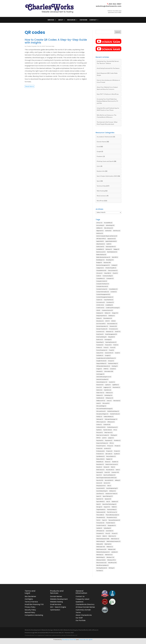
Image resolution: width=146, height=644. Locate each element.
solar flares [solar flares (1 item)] (100, 494)
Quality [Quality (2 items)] (117, 454)
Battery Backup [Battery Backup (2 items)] (101, 255)
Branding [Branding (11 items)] (110, 260)
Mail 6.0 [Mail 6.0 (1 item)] (99, 390)
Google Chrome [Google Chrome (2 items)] (101, 361)
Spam (98, 181)
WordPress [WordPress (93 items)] (112, 563)
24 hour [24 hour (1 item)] (99, 223)
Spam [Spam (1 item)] (99, 496)
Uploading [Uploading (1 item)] (107, 528)
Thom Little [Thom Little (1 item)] (100, 515)
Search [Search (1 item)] (99, 475)
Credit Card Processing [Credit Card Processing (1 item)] (113, 308)
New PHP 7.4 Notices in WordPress (108, 94)
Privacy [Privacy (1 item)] (110, 446)
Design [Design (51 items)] (115, 313)
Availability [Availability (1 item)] (100, 249)
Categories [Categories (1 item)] (100, 268)
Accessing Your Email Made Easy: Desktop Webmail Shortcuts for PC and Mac (107, 101)
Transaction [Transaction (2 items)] (100, 523)
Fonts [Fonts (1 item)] (106, 347)
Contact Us (80, 596)
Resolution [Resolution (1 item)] (100, 464)
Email (98, 147)
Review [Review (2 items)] (106, 467)
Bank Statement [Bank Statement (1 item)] (112, 252)
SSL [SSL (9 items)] (108, 502)
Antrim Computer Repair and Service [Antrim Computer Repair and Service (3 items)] (107, 236)
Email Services (56, 604)
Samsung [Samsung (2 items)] (100, 472)
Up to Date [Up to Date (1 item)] (110, 531)
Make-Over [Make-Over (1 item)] (100, 393)
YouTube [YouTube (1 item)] (100, 571)
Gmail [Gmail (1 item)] (117, 353)
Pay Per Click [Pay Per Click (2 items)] (108, 430)
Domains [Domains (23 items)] (113, 326)
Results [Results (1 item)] (99, 467)
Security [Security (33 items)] (100, 480)
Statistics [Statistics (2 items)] (115, 502)
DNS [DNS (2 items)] (113, 321)
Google (99, 151)
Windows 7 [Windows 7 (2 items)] (110, 557)
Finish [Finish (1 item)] (116, 345)
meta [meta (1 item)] (99, 403)
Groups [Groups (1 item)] (111, 361)
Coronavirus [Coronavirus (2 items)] (101, 302)
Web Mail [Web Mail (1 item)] (108, 544)
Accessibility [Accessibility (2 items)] (108, 223)
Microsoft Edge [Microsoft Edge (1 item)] (101, 406)
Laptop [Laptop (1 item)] (108, 385)
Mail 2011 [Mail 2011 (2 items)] (108, 390)
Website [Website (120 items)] (112, 549)
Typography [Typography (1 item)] (112, 525)
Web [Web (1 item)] (105, 536)
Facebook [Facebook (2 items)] (100, 345)
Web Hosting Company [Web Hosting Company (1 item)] (113, 541)
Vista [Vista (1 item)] (99, 536)
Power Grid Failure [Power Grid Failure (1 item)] (102, 443)
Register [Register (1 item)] (109, 459)
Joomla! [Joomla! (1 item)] (112, 382)
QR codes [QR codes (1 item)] (109, 454)
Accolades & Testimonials (105, 137)
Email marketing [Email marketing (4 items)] (101, 337)
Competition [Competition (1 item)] (101, 278)
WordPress (100, 201)
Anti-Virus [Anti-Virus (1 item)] (117, 231)
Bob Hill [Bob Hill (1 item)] (115, 257)
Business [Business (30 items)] (107, 262)
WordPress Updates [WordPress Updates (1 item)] (102, 565)
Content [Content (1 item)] (114, 292)
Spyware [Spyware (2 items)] (108, 499)
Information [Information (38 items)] (109, 371)
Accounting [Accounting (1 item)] (100, 225)
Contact (93, 20)
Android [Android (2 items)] (108, 231)
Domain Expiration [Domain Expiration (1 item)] (102, 326)
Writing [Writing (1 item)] (112, 568)
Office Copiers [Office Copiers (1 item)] (101, 422)
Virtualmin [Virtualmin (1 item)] (100, 533)
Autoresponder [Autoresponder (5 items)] (111, 247)
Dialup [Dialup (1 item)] (99, 318)
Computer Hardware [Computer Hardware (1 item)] (103, 284)
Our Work (83, 20)
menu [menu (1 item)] (109, 401)
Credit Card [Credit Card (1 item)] (100, 308)
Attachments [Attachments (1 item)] (101, 244)
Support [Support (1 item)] (107, 507)
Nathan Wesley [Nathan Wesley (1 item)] (109, 417)
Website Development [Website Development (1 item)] (103, 552)
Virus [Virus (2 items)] (108, 533)
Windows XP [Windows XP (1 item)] (112, 560)
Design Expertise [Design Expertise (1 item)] (102, 316)
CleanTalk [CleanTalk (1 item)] (108, 273)
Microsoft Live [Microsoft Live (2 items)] (101, 411)
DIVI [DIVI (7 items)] (107, 321)
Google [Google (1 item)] (108, 355)
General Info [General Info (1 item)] (109, 353)
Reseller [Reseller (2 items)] (115, 462)
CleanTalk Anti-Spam (86, 640)
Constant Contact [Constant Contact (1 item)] (102, 289)
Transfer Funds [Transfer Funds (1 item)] (101, 525)
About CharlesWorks (84, 615)
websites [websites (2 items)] (114, 552)
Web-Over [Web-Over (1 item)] (112, 536)
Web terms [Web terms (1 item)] (109, 555)
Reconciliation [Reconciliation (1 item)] (111, 456)
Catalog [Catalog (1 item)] (114, 265)
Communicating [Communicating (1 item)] (108, 276)
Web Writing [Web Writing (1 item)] (101, 557)
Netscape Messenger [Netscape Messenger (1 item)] (111, 419)
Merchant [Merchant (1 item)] (117, 401)
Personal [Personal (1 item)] (100, 432)
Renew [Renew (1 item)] (108, 462)
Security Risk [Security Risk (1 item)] (109, 480)
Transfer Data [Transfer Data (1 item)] (110, 523)
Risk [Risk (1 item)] (113, 467)
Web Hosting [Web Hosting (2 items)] (101, 541)
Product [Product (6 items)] (99, 448)
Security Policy (30, 610)
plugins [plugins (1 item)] (111, 438)
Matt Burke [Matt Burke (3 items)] (100, 398)
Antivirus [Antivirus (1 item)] (100, 233)
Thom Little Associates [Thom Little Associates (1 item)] (112, 515)
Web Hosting (101, 191)
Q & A (99, 166)
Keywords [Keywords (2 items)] (100, 385)
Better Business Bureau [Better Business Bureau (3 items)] (103, 257)
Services (51, 20)
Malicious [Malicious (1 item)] (109, 393)
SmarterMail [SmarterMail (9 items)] (100, 488)
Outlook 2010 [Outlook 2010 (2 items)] (101, 427)
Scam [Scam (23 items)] (107, 472)
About (61, 20)
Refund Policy (30, 612)
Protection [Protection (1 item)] (100, 454)
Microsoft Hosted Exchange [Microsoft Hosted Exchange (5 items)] (104, 409)
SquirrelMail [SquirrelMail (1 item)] (100, 502)
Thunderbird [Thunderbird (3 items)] (101, 517)
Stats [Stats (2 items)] (99, 504)
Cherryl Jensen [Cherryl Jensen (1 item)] (113, 270)
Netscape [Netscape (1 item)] (100, 419)
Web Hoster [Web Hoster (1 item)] (115, 539)
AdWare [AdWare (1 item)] (99, 228)
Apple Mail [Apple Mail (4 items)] (100, 241)
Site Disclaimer (30, 596)
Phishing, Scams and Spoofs (105, 161)
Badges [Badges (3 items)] (116, 249)
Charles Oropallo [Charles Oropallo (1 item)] (111, 268)
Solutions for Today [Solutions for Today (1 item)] (111, 494)
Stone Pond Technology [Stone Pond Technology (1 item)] (109, 504)
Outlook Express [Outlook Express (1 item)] (112, 427)
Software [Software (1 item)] (113, 491)
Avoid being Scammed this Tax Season (108, 68)
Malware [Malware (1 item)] (100, 395)
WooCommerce (102, 196)
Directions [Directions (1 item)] (100, 321)
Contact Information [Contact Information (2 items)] (103, 292)
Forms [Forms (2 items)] (113, 347)
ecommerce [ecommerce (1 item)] (100, 332)
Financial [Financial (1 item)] (108, 345)
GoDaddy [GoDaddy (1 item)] (100, 355)
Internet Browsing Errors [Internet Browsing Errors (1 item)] (104, 377)
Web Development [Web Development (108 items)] (103, 539)
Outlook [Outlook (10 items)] (107, 424)
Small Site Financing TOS (34, 604)
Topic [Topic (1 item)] (104, 520)
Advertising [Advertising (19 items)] (110, 225)
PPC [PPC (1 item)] (112, 443)
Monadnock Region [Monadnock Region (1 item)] (102, 414)
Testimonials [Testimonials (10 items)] (101, 512)
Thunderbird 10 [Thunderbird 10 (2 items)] (112, 517)
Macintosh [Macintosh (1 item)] (116, 387)
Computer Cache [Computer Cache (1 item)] (102, 281)
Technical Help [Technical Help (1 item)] (112, 509)
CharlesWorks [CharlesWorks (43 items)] (101, 270)
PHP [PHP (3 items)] (98, 438)
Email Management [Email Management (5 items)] (111, 334)
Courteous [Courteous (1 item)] (110, 302)
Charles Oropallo (32, 46)
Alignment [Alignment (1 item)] (100, 231)
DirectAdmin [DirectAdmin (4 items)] (108, 318)
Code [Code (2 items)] (99, 276)
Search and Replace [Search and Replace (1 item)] (109, 475)
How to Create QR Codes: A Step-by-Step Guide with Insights (56, 41)
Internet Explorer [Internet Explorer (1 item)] (102, 382)
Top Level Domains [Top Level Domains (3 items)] (114, 520)
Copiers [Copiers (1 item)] (99, 300)
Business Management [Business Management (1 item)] (103, 265)
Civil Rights (29, 599)
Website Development (59, 599)
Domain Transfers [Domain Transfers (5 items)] (102, 329)
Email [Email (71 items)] (118, 332)
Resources (71, 20)
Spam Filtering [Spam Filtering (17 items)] (108, 496)
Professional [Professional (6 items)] (100, 451)
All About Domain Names (85, 607)
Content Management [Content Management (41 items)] (103, 294)
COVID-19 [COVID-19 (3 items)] (100, 305)
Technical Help (50, 46)
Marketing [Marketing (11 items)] (108, 395)
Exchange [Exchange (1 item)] (108, 340)
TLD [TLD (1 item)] (98, 520)
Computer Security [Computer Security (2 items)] (102, 286)
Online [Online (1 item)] (99, 424)
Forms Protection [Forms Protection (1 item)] (102, 350)
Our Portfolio (81, 620)
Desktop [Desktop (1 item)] (112, 316)
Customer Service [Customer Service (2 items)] (107, 310)
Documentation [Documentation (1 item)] (112, 324)
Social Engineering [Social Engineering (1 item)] (112, 488)
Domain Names (101, 142)
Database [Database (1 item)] (100, 313)
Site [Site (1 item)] (109, 486)
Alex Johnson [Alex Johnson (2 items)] (109, 228)
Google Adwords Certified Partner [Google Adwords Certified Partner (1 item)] (106, 358)
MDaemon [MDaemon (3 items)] (109, 398)
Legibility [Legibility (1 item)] (116, 385)
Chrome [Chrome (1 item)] (99, 273)
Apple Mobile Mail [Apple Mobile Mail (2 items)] (111, 241)
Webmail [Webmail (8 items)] (100, 544)
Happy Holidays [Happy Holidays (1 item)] (101, 363)
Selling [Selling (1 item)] (118, 480)
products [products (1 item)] (107, 448)
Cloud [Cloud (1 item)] (115, 273)
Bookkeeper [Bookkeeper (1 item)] (100, 260)
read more (30, 86)
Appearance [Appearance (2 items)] (112, 239)
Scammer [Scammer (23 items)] (115, 472)
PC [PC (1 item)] (115, 430)
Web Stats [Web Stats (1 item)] (100, 555)
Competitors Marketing (34, 615)
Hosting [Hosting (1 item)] (115, 366)
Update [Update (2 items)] (99, 528)
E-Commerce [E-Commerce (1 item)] (113, 329)
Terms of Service (31, 602)
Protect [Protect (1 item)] (117, 451)
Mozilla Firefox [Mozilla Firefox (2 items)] (115, 414)
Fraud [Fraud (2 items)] (111, 350)
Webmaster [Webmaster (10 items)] (101, 547)
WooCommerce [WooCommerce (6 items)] (101, 563)
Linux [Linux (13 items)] (99, 387)
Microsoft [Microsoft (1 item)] (106, 403)
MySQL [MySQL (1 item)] (99, 417)
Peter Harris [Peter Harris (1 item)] (108, 432)
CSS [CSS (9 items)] (98, 310)
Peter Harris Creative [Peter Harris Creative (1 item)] (103, 435)
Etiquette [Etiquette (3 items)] (111, 337)
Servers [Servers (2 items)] (99, 483)
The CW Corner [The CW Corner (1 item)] (112, 512)
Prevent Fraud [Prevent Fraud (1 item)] (101, 446)
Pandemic (100, 156)
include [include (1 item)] (113, 369)
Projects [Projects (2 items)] (109, 451)
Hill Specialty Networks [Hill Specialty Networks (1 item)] (103, 366)
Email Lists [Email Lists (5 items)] (100, 334)
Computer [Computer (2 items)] (110, 278)
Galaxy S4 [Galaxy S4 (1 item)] (100, 353)
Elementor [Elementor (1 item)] (110, 332)
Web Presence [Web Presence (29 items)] (101, 549)
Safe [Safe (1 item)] (118, 470)
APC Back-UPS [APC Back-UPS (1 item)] (101, 239)
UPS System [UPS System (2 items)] (100, 531)
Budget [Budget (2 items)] (99, 262)
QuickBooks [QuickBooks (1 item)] (100, 456)
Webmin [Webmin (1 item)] (110, 547)
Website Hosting (56, 602)
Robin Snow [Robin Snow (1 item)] (100, 470)
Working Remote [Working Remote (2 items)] (102, 568)
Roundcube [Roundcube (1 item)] (110, 470)
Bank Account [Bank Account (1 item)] (101, 252)
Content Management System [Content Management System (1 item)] (105, 297)
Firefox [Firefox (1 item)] (99, 347)
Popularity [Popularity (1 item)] (109, 440)
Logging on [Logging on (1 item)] (107, 387)
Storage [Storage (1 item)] (99, 507)
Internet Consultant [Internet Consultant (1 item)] (102, 379)
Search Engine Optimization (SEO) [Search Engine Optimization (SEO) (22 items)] (106, 478)
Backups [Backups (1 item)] (109, 249)
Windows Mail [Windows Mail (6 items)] (101, 560)
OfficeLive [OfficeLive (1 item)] (111, 422)
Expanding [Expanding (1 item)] (100, 342)
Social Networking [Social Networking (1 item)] (102, 491)
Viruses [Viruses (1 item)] (115, 533)
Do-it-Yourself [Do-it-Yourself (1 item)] (101, 324)
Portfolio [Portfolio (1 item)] (117, 440)
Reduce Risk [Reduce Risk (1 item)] (100, 459)
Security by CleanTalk (69, 640)
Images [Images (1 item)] (99, 369)
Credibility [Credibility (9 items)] (109, 305)
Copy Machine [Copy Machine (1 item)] (109, 300)
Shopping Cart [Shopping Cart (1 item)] (101, 486)
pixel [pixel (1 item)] (104, 438)
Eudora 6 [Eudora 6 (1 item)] (100, 340)
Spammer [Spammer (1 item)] (100, 499)
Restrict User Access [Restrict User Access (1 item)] (112, 464)
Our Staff (79, 618)
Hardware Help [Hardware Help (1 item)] (113, 363)
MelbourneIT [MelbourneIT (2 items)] (101, 401)
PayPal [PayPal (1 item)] (99, 430)
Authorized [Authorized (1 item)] (100, 247)
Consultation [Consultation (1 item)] (113, 289)
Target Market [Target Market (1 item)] (101, 509)
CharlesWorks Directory (85, 604)
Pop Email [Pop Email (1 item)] (100, 440)
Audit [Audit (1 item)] (109, 244)
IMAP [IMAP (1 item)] (106, 369)
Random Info (101, 171)
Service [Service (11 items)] (107, 483)
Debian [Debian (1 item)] (108, 313)
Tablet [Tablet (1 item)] (114, 507)
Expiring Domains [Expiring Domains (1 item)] (111, 342)
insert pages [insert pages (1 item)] (100, 374)
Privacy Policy (30, 607)
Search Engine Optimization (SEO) (107, 176)
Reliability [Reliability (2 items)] (100, 462)
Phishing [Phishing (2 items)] (114, 435)
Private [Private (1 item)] (117, 446)
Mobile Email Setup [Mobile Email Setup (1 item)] (113, 411)
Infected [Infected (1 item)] (99, 371)
